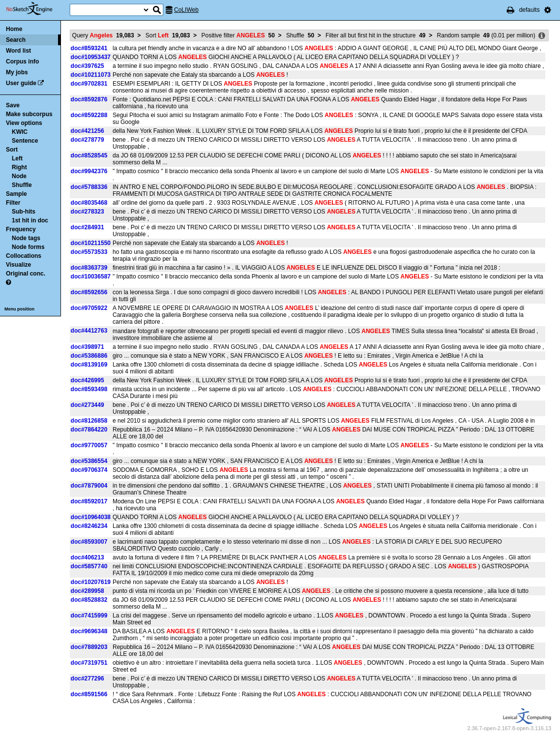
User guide (21, 83)
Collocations (24, 256)
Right (19, 167)
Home (14, 29)
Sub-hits (24, 212)
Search (16, 40)
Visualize (18, 265)
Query (103, 35)
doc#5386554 (89, 461)
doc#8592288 (89, 115)
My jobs (17, 72)
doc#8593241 (89, 48)
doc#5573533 (89, 252)
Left (17, 158)
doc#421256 (88, 131)
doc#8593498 (89, 389)
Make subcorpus (29, 114)
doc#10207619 (91, 582)
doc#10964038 (91, 517)
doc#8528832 (89, 600)
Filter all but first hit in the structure (375, 35)
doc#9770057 (89, 445)
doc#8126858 (89, 421)
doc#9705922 (89, 308)
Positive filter (238, 35)
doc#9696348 (89, 631)
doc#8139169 (89, 365)
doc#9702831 (89, 84)
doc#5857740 (89, 566)
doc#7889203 (89, 647)
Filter (13, 203)
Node (19, 176)
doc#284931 (88, 227)
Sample (16, 194)
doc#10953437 (91, 57)
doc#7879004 (89, 486)
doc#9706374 (89, 470)
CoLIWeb (186, 10)
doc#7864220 (89, 430)
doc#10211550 (91, 243)
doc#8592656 (89, 292)
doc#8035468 (89, 203)
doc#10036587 (91, 277)
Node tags (26, 238)
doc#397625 (88, 66)
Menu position (19, 309)
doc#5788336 (89, 187)
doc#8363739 (89, 268)
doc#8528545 (89, 155)
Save (13, 105)
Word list (18, 51)
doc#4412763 (89, 331)
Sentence (25, 141)
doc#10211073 (91, 75)
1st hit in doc (30, 220)
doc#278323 (88, 212)
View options (24, 123)
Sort (12, 150)
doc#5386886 (89, 356)
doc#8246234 (89, 526)
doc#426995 (88, 380)
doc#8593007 (89, 542)
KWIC (20, 132)
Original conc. (26, 274)
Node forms (28, 247)
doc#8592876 (89, 99)
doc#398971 (88, 347)
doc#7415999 (89, 616)
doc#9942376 (89, 171)
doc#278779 (88, 140)
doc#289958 (88, 591)
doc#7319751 (89, 663)
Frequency (21, 229)
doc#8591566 (89, 694)
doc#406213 (88, 557)
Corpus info (22, 62)
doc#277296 (88, 678)
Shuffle (22, 185)
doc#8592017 (89, 501)
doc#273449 (88, 405)
